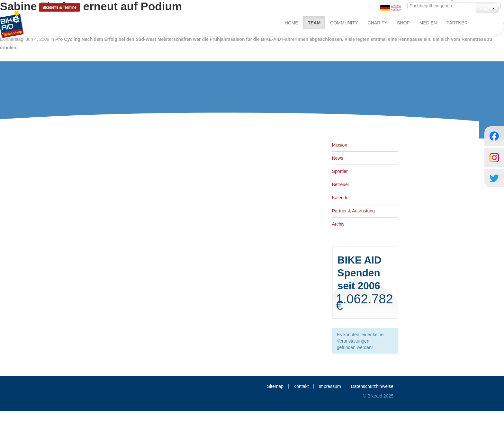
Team (314, 23)
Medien (428, 23)
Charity (378, 23)
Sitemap (275, 386)
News (338, 158)
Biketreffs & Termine (59, 7)
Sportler (340, 171)
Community (344, 23)
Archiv (338, 224)
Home (292, 23)
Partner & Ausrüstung (353, 211)
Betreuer (341, 184)
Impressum (330, 386)
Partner (457, 23)
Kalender (341, 198)
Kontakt (301, 386)
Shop (403, 23)
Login (487, 8)
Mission (340, 145)
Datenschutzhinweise (372, 386)
